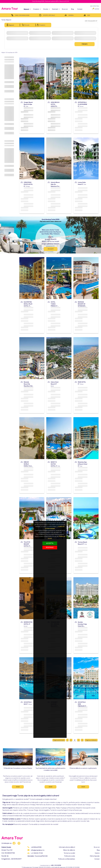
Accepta (50, 543)
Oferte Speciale (95, 856)
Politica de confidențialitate (67, 859)
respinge (50, 547)
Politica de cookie (70, 856)
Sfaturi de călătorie (69, 850)
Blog (98, 850)
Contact (97, 859)
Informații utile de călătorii (67, 847)
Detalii (18, 787)
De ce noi (97, 847)
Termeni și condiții (69, 853)
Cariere (97, 853)
